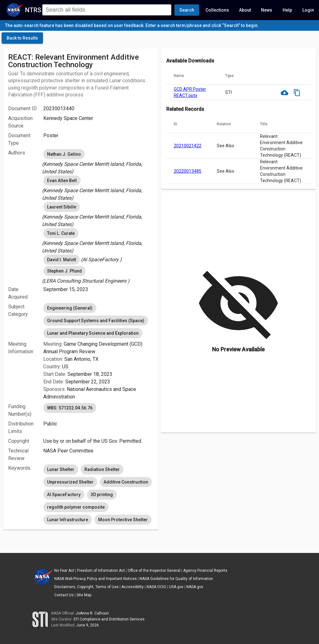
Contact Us (64, 595)
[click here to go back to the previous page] (22, 38)
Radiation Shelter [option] (102, 469)
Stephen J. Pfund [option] (64, 271)
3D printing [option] (102, 495)
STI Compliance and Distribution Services (109, 619)
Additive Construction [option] (126, 482)
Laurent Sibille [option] (62, 207)
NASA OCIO (156, 587)
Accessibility (133, 587)
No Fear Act (64, 571)
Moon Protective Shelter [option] (123, 520)
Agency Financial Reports (205, 571)
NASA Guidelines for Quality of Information (176, 579)
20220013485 (188, 171)
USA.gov (176, 587)
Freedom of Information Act (101, 571)
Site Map (84, 595)
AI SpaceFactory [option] (64, 495)
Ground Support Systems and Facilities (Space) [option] (96, 321)
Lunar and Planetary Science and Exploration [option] (93, 333)
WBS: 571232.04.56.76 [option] (70, 408)
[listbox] (98, 162)
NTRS (33, 10)
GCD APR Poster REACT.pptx (190, 92)
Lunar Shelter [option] (61, 469)
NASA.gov (195, 587)
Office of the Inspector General (154, 571)
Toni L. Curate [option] (61, 233)
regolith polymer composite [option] (76, 507)
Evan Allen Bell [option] (62, 181)
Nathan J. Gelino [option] (64, 154)
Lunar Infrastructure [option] (68, 520)
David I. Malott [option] (61, 260)
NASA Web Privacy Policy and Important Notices (96, 579)
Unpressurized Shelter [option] (70, 482)
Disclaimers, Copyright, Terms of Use (86, 587)
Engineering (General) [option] (70, 308)
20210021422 (188, 146)
